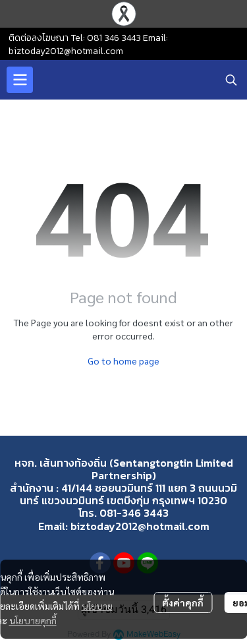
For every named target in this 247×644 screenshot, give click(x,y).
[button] (231, 80)
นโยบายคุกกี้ (33, 620)
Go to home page (123, 361)
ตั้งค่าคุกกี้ (183, 602)
